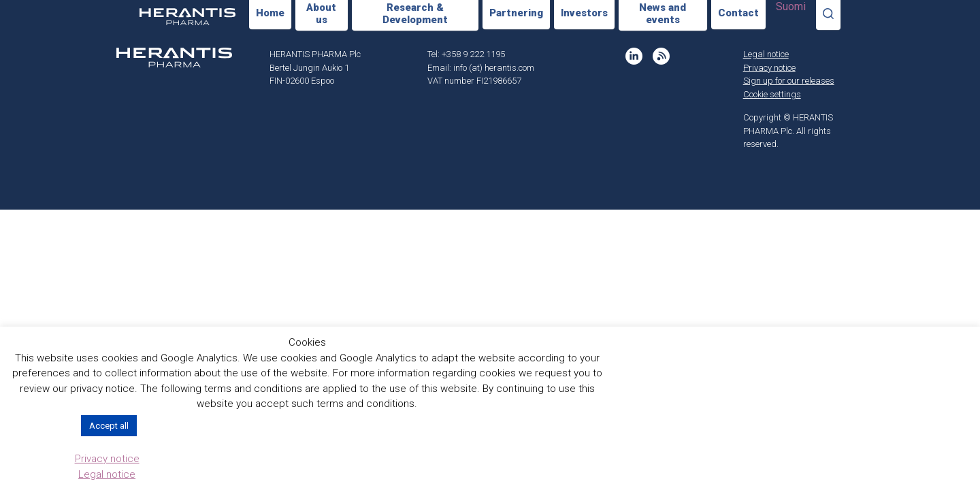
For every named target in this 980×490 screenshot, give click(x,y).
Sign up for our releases (789, 81)
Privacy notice (769, 68)
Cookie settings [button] (772, 94)
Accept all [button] (109, 426)
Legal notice (766, 54)
